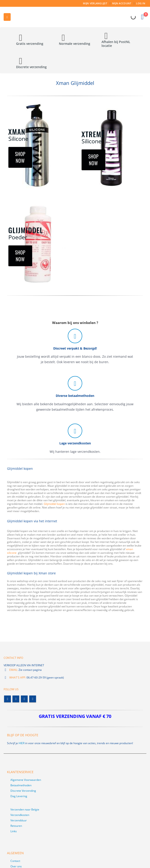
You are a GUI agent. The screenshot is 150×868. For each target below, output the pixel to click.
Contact (15, 861)
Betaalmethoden (21, 785)
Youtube (24, 699)
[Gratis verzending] (32, 42)
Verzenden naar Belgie (25, 809)
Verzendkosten (20, 815)
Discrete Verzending (23, 791)
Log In (141, 3)
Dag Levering (19, 796)
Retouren (16, 826)
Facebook (7, 699)
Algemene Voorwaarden (26, 780)
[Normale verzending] (75, 42)
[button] (7, 17)
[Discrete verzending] (32, 65)
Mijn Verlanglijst (95, 3)
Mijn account (122, 3)
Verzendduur (19, 820)
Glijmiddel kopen (54, 504)
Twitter (16, 699)
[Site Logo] (25, 17)
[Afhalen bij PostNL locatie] (118, 42)
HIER (22, 743)
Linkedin (33, 699)
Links (14, 831)
